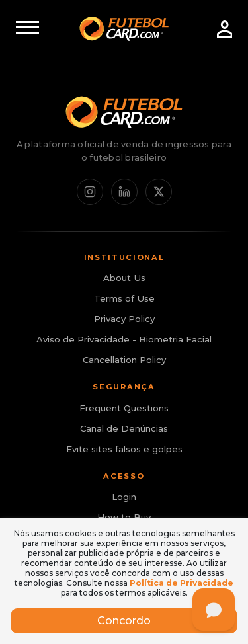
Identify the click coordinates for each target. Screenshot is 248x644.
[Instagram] (90, 192)
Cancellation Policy (124, 360)
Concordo (124, 621)
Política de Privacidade (182, 583)
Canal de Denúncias (124, 428)
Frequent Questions (124, 408)
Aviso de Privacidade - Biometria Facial (124, 339)
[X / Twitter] (159, 192)
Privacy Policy (124, 319)
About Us (124, 278)
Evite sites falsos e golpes (124, 449)
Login (124, 497)
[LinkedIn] (124, 192)
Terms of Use (124, 298)
